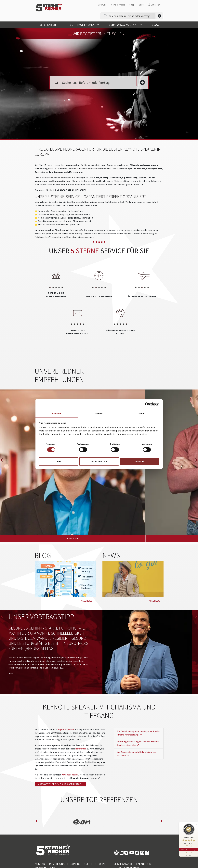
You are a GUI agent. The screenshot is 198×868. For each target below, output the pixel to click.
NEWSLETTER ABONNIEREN (131, 833)
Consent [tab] (57, 414)
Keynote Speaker (66, 683)
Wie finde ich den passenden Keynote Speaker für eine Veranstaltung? (139, 687)
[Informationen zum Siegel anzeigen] (188, 850)
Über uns (102, 5)
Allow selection (99, 461)
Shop (132, 5)
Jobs (141, 5)
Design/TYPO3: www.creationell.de (105, 863)
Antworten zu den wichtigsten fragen (60, 738)
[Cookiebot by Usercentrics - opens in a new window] (147, 404)
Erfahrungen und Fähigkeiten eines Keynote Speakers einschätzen (138, 697)
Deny (58, 461)
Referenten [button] (50, 25)
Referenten (81, 702)
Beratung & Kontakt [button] (125, 25)
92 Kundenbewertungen (188, 846)
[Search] (132, 16)
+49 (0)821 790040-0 (48, 827)
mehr (11, 627)
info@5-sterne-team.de (46, 833)
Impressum (133, 858)
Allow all (140, 461)
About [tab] (141, 414)
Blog (155, 25)
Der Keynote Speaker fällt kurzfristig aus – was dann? (137, 707)
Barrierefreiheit (152, 858)
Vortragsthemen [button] (85, 25)
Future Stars (98, 858)
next (196, 439)
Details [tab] (99, 414)
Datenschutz (116, 858)
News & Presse (118, 5)
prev (2, 439)
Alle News (87, 554)
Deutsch (155, 5)
